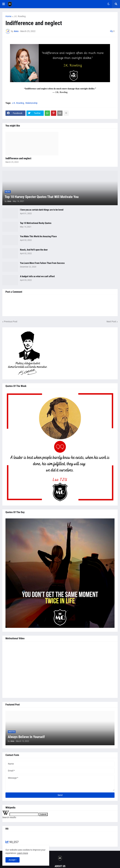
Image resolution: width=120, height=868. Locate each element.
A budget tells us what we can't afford (37, 276)
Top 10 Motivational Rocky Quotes (36, 223)
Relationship (31, 103)
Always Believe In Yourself (26, 737)
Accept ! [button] (12, 860)
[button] (4, 4)
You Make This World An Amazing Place (38, 236)
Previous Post (11, 322)
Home (8, 16)
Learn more (22, 853)
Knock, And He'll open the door (34, 250)
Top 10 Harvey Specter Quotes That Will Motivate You (42, 197)
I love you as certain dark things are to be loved (42, 210)
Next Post (111, 322)
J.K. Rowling (20, 16)
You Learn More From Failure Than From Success (42, 263)
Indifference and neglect (18, 158)
